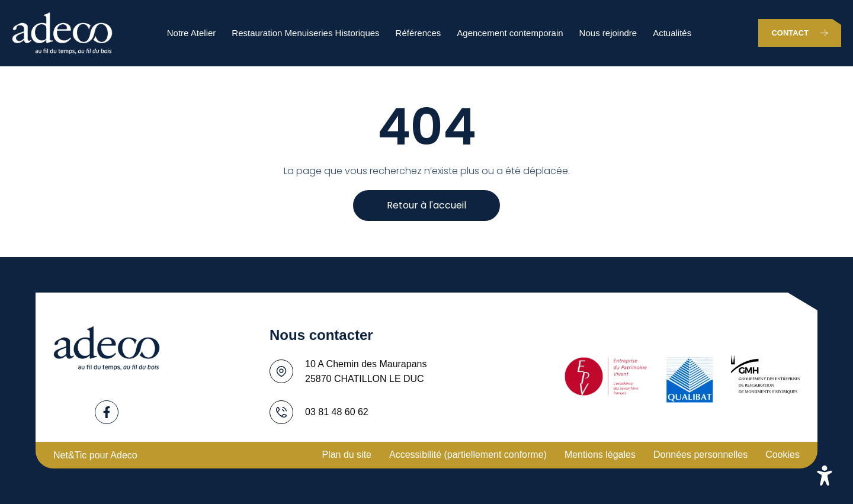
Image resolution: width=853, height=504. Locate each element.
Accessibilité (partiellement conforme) (468, 455)
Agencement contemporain (510, 33)
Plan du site (347, 455)
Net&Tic (70, 455)
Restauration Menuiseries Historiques (305, 33)
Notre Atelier (192, 33)
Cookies (783, 455)
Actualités (672, 33)
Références (419, 33)
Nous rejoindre (608, 33)
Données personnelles (700, 455)
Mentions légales (600, 455)
